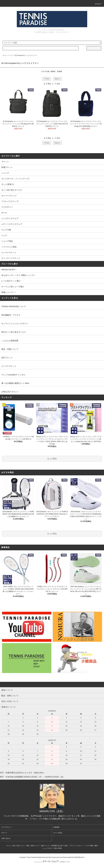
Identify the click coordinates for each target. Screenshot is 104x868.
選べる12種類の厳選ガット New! (15, 383)
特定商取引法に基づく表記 (59, 846)
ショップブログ (47, 848)
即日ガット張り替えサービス (14, 332)
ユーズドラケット (9, 366)
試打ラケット (7, 358)
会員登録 (56, 827)
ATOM (60, 848)
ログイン (4, 833)
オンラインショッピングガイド (15, 324)
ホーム (5, 55)
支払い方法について (18, 846)
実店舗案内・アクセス (11, 315)
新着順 (60, 71)
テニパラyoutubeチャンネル (13, 375)
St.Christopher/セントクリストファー (26, 55)
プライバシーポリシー (76, 846)
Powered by (52, 862)
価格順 (53, 71)
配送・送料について (33, 846)
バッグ (11, 55)
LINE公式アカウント (10, 392)
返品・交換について (10, 349)
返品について (45, 846)
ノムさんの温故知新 (10, 341)
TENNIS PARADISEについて (14, 306)
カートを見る (58, 833)
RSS (55, 848)
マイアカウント (7, 827)
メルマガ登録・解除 (91, 846)
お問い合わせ (6, 838)
